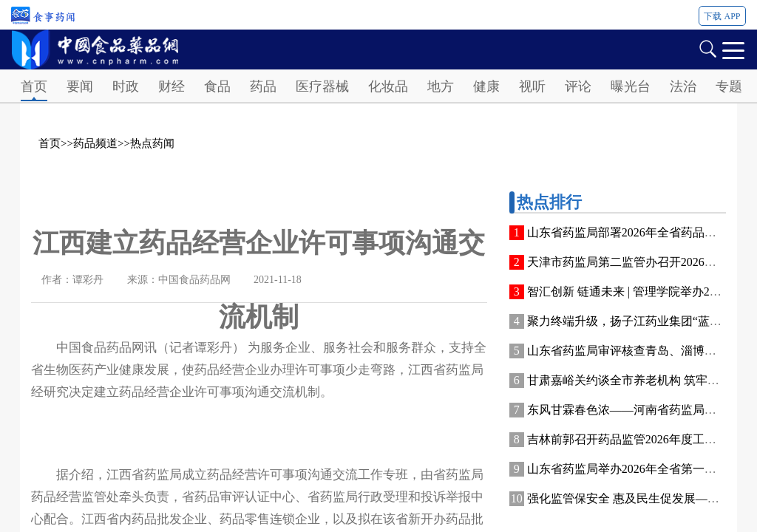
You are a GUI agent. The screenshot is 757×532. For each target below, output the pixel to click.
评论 (578, 86)
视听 (532, 86)
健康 (486, 86)
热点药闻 (152, 143)
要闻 (80, 86)
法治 (683, 86)
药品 (263, 86)
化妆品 (388, 86)
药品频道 (95, 143)
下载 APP (722, 16)
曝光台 (631, 86)
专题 (729, 86)
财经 (172, 86)
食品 (217, 86)
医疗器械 (322, 86)
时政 (126, 86)
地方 (441, 86)
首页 (34, 86)
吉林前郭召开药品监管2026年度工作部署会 (639, 439)
